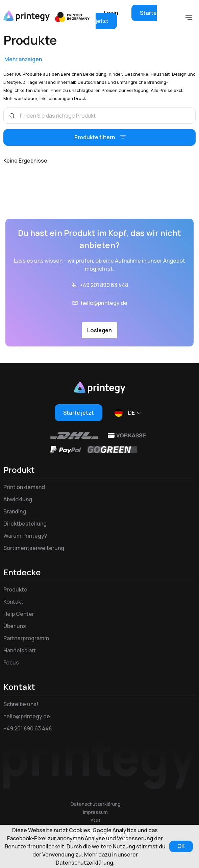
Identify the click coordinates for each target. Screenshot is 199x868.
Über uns (15, 626)
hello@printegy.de (104, 303)
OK (181, 846)
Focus (11, 663)
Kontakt (13, 602)
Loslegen (100, 331)
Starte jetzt (79, 413)
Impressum (95, 812)
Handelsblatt (20, 651)
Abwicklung (18, 500)
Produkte (15, 590)
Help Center (19, 614)
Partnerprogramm (26, 638)
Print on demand (24, 487)
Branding (15, 512)
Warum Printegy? (25, 536)
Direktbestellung (25, 524)
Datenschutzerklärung (96, 804)
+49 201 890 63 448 (104, 285)
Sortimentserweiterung (34, 548)
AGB (95, 820)
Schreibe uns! (21, 704)
